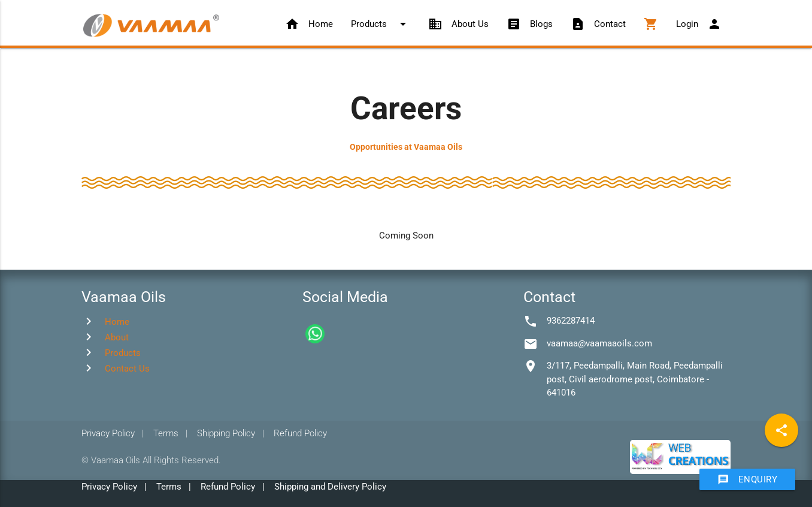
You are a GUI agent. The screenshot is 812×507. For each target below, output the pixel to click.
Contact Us (127, 369)
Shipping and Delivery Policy (330, 487)
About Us (458, 24)
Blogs (530, 24)
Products (381, 24)
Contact (598, 24)
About (117, 337)
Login (699, 24)
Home (309, 24)
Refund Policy (300, 433)
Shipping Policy (226, 433)
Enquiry (748, 479)
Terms (166, 433)
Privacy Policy (108, 433)
